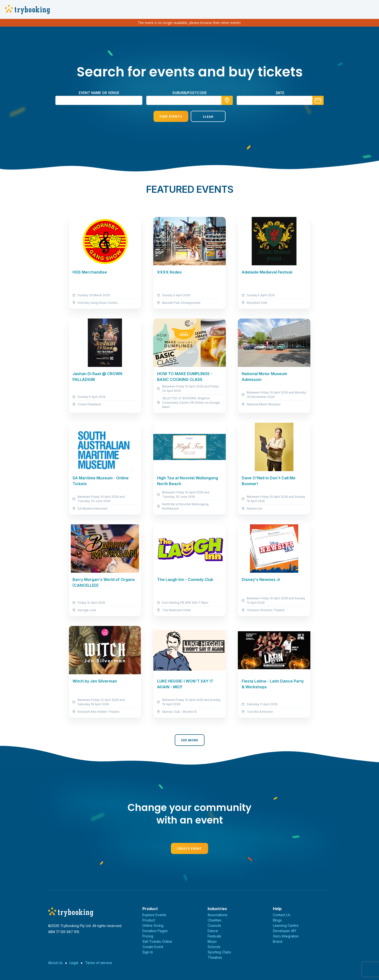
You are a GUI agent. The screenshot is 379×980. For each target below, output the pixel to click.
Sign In (148, 952)
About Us (55, 963)
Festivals (214, 936)
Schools (214, 947)
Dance (213, 931)
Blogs (277, 920)
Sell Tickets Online (157, 941)
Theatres (215, 957)
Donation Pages (155, 931)
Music (212, 941)
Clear (208, 117)
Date (280, 93)
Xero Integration (286, 936)
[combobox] (189, 100)
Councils (214, 925)
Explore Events (154, 915)
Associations (218, 915)
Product (149, 920)
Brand (278, 941)
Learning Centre (286, 925)
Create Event (189, 848)
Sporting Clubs (219, 952)
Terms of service (99, 963)
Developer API (284, 931)
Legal (74, 963)
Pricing (148, 936)
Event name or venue (99, 93)
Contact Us (282, 915)
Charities (215, 920)
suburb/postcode (189, 93)
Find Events (171, 116)
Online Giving (153, 925)
